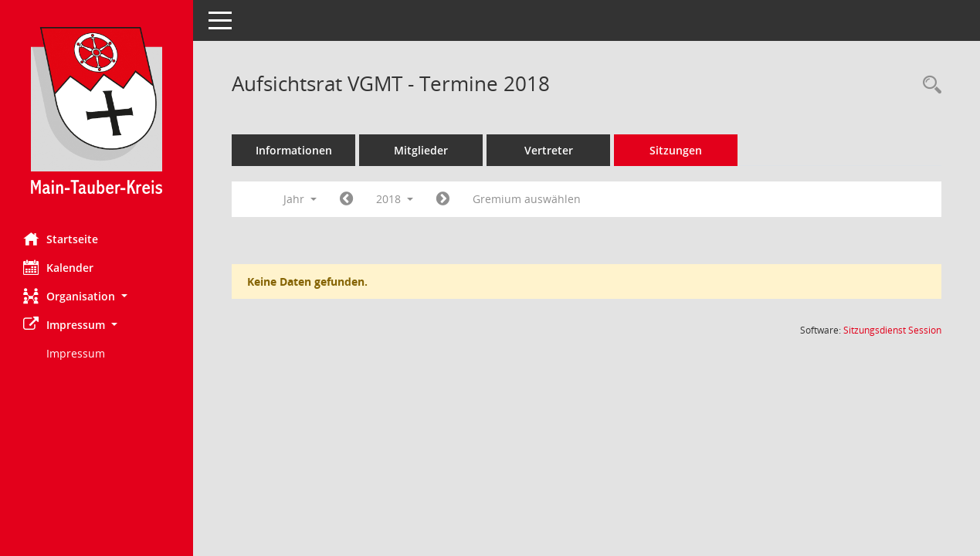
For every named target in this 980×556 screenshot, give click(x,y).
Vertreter (549, 150)
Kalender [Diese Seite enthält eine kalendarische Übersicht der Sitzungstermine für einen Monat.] (58, 267)
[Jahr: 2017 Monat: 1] (346, 199)
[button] (97, 296)
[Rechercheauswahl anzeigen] (928, 85)
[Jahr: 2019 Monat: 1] (443, 199)
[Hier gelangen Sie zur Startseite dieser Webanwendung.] (97, 110)
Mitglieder (421, 150)
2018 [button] (395, 199)
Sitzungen (676, 150)
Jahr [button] (300, 199)
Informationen (294, 150)
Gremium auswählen (527, 199)
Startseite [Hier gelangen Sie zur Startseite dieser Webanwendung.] (61, 239)
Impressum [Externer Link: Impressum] (76, 353)
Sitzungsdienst (892, 330)
